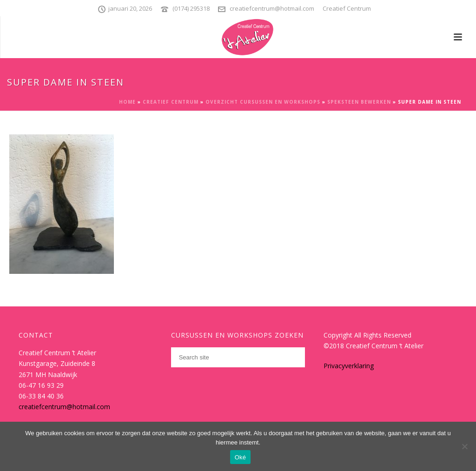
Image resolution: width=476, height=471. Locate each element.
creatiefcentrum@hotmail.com (272, 8)
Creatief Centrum (171, 102)
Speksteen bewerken (359, 102)
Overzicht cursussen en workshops (263, 102)
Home (127, 102)
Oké (241, 457)
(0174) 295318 (191, 8)
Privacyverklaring (349, 366)
